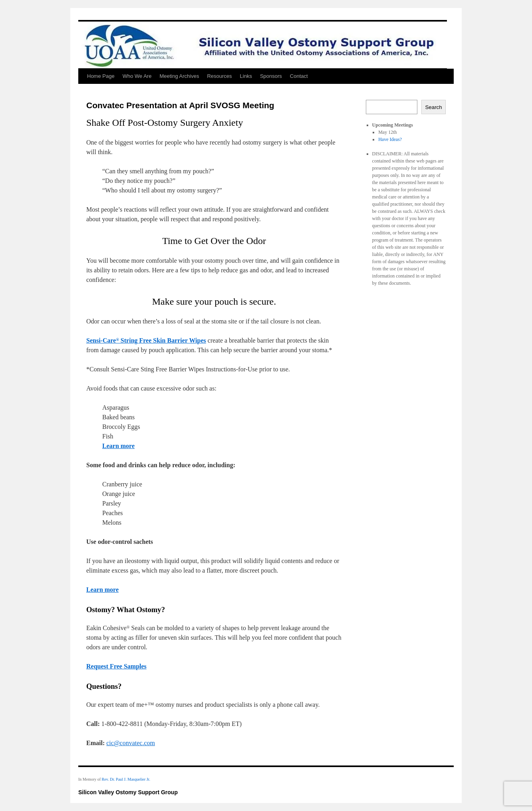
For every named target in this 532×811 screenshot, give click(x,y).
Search (433, 107)
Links (246, 76)
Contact (299, 76)
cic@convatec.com (131, 743)
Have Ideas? (390, 139)
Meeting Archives (179, 76)
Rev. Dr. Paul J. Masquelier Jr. (126, 779)
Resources (219, 76)
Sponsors (271, 76)
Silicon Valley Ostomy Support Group (128, 792)
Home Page (101, 76)
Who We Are (137, 76)
